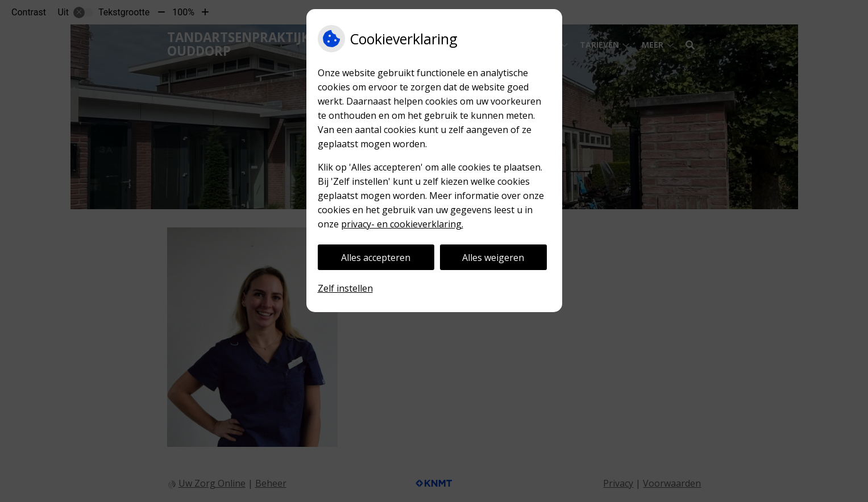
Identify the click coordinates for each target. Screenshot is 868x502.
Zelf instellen (345, 288)
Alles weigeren (493, 258)
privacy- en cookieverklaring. (402, 224)
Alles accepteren (376, 258)
